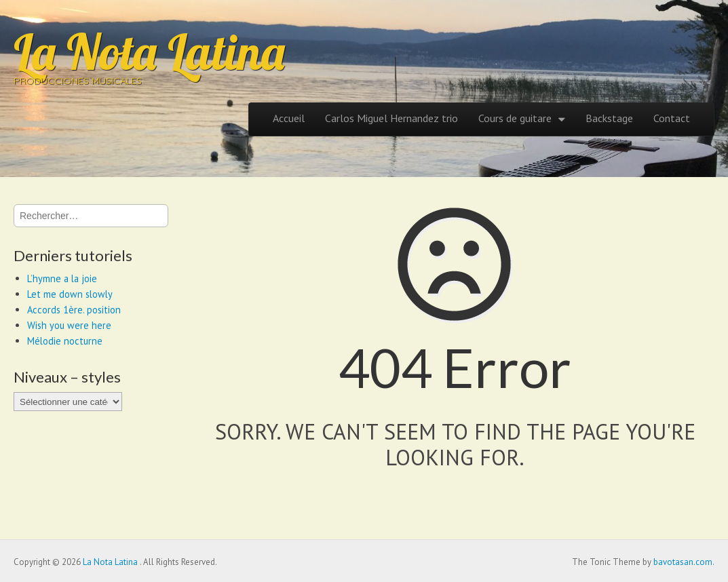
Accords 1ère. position (74, 310)
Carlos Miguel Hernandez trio (391, 118)
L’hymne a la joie (62, 278)
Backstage (609, 118)
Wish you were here (69, 325)
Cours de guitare (515, 118)
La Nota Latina (149, 52)
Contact (672, 118)
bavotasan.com (683, 562)
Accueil (289, 118)
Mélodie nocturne (65, 341)
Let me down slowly (70, 294)
